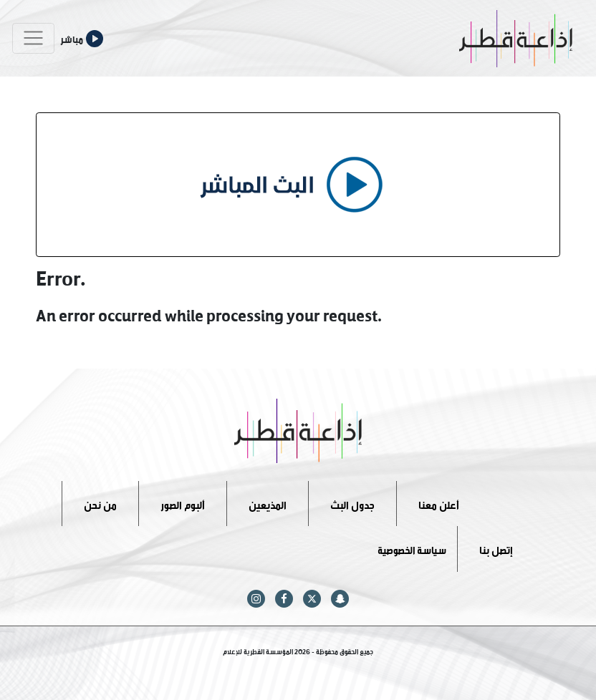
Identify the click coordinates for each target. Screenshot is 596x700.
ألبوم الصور (183, 503)
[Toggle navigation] (33, 38)
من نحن (100, 503)
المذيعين (268, 503)
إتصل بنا (496, 549)
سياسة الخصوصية (412, 549)
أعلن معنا (439, 503)
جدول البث (352, 503)
